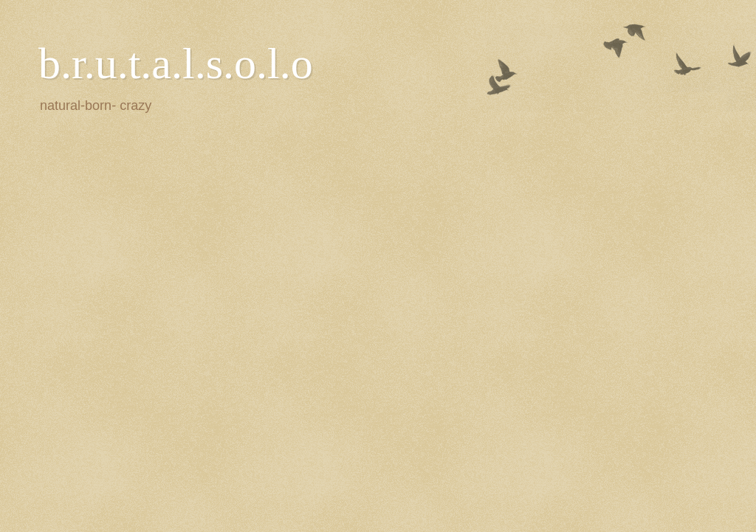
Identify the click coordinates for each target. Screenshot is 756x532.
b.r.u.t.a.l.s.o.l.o (176, 63)
